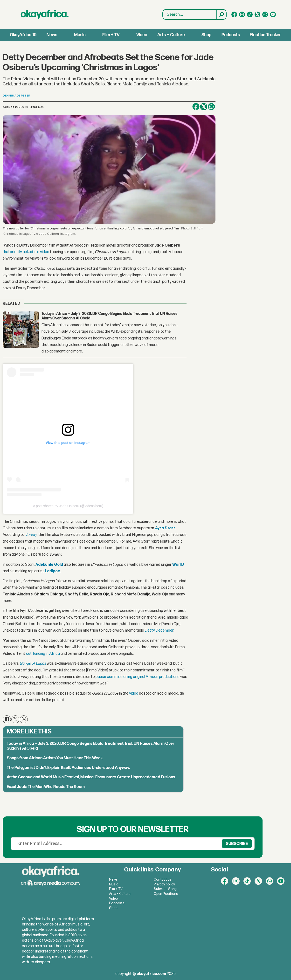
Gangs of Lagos (33, 664)
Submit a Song (165, 889)
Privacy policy (164, 884)
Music (80, 35)
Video (142, 35)
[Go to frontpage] (45, 14)
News (52, 35)
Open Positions (166, 894)
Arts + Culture (171, 35)
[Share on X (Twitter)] (204, 107)
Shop (206, 35)
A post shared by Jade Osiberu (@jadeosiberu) (68, 506)
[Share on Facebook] (196, 107)
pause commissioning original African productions (138, 677)
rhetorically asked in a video (26, 252)
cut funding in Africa (43, 654)
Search (163, 15)
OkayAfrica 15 (23, 35)
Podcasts (231, 35)
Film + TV (111, 35)
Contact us (163, 880)
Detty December (159, 631)
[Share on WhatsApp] (211, 107)
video (134, 694)
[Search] (221, 14)
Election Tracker (265, 35)
